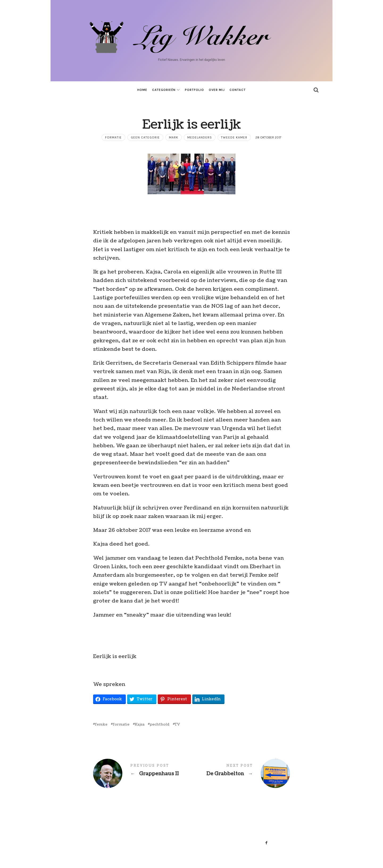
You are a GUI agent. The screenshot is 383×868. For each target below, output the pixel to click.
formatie (113, 137)
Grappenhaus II (142, 773)
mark (174, 137)
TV (177, 725)
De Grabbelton (241, 773)
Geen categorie (145, 137)
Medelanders (200, 137)
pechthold (160, 725)
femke (101, 725)
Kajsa (140, 725)
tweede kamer (234, 137)
